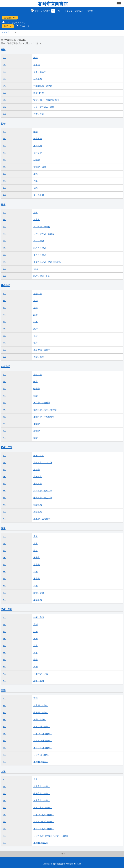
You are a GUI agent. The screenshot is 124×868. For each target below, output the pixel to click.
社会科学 (5, 285)
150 (4, 167)
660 (4, 579)
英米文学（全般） (42, 801)
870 (4, 748)
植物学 (37, 424)
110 (4, 139)
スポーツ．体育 (41, 674)
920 (4, 794)
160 (4, 174)
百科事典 (38, 79)
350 (4, 329)
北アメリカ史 (40, 248)
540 (4, 484)
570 (4, 505)
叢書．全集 (39, 114)
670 (4, 586)
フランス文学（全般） (44, 815)
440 (4, 403)
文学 (3, 771)
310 (4, 301)
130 (4, 153)
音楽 (36, 660)
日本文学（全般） (42, 787)
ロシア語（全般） (42, 755)
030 (4, 79)
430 (4, 396)
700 (4, 617)
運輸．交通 (39, 593)
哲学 (3, 124)
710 (4, 625)
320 (4, 308)
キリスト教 (39, 195)
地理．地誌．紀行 (42, 276)
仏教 (36, 188)
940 (4, 808)
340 (4, 322)
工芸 (36, 653)
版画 (36, 639)
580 (4, 512)
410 (4, 382)
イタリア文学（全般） (44, 829)
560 (4, 498)
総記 (3, 50)
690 (4, 600)
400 (4, 375)
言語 (3, 690)
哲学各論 (38, 139)
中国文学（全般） (42, 794)
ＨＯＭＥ (69, 11)
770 (4, 667)
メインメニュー (8, 32)
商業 (36, 586)
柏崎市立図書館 (53, 4)
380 (4, 350)
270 (4, 262)
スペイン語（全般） (43, 741)
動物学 (37, 431)
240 (4, 241)
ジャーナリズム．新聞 (44, 107)
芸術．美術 (7, 609)
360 (4, 336)
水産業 (37, 579)
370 (4, 343)
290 (4, 276)
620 (4, 551)
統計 (36, 329)
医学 (36, 438)
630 (4, 558)
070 (4, 107)
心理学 (37, 160)
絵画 (36, 632)
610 (4, 544)
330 (4, 315)
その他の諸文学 (41, 843)
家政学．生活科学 (42, 519)
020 (4, 72)
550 (4, 491)
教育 (36, 343)
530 (4, 477)
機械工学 (38, 477)
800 (4, 698)
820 (4, 713)
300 (4, 294)
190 (4, 195)
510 (4, 463)
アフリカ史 (39, 241)
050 (4, 93)
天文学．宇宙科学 (42, 403)
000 (4, 58)
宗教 (36, 174)
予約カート (24, 26)
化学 (36, 396)
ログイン (8, 26)
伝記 (36, 269)
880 (4, 755)
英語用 (90, 11)
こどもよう (80, 11)
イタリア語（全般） (43, 748)
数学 (36, 382)
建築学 (37, 470)
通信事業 (38, 600)
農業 (36, 544)
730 (4, 639)
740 (4, 646)
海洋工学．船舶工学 (43, 491)
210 (4, 220)
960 (4, 822)
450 (4, 410)
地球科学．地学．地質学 (45, 410)
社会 (36, 336)
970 (4, 829)
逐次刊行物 (39, 93)
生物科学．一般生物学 (44, 417)
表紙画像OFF (10, 18)
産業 (3, 528)
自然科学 (5, 366)
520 (4, 470)
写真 (36, 646)
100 (4, 132)
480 (4, 431)
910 (4, 787)
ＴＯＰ (63, 854)
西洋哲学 (38, 153)
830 (4, 720)
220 (4, 227)
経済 (36, 315)
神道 (36, 181)
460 (4, 417)
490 (4, 438)
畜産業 (37, 565)
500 (4, 456)
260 (4, 255)
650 (4, 572)
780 (4, 674)
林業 (36, 572)
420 (4, 389)
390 (4, 357)
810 (4, 706)
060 (4, 100)
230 (4, 234)
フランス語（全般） (43, 734)
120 (4, 146)
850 (4, 734)
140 (4, 160)
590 (4, 519)
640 (4, 565)
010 (4, 65)
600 (4, 536)
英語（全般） (40, 720)
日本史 (37, 220)
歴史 (3, 205)
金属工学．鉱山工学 (43, 498)
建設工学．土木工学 (43, 463)
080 (4, 114)
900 (4, 779)
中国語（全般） (41, 713)
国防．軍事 (39, 357)
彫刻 (36, 625)
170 (4, 181)
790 (4, 681)
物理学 (37, 389)
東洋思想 (38, 146)
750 (4, 653)
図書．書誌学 (40, 72)
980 (4, 836)
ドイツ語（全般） (42, 727)
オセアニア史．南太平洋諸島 (47, 262)
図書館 (37, 65)
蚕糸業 (37, 558)
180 (4, 188)
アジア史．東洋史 (42, 227)
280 (4, 269)
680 (4, 593)
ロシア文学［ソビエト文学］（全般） (51, 836)
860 (4, 741)
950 (4, 815)
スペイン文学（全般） (44, 822)
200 (4, 213)
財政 (36, 322)
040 (4, 86)
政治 (36, 301)
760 (4, 660)
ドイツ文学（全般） (43, 808)
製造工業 (38, 512)
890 (4, 762)
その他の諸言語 (41, 762)
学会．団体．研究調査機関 (46, 100)
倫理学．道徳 (40, 167)
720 (4, 632)
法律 (36, 308)
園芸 (36, 551)
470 (4, 424)
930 (4, 801)
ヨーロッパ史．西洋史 (44, 234)
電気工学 (38, 484)
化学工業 (38, 505)
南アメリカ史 (40, 255)
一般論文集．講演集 (43, 86)
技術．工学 (7, 447)
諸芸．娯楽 (39, 681)
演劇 (36, 667)
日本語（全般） (41, 706)
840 (4, 727)
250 (4, 248)
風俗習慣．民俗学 (42, 350)
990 (4, 843)
